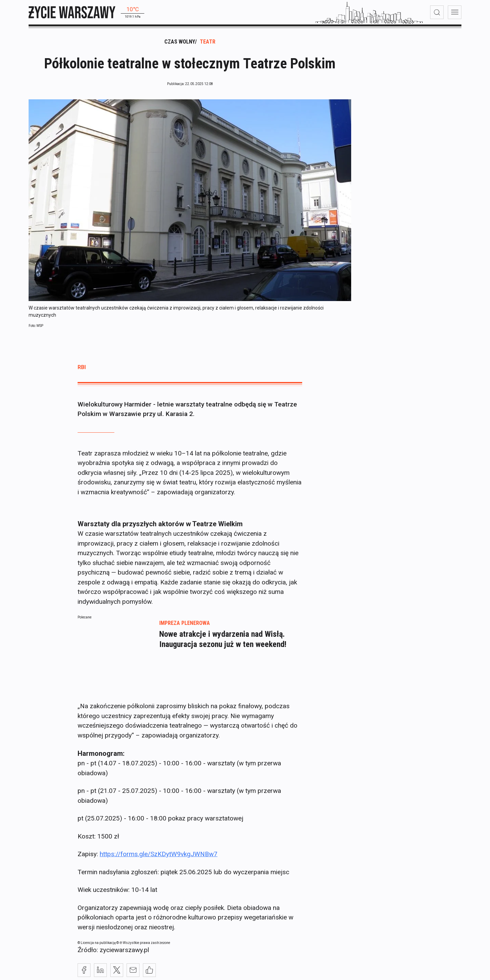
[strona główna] (72, 12)
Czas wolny (180, 45)
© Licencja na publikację (97, 946)
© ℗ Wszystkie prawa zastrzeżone (143, 946)
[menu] (455, 12)
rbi (82, 370)
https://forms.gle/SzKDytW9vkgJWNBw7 (159, 857)
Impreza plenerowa (185, 626)
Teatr (208, 45)
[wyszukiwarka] (437, 12)
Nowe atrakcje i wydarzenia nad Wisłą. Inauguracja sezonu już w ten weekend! (223, 642)
